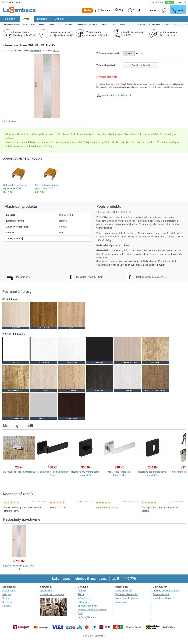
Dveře (27, 19)
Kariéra (6, 598)
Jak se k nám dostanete (52, 594)
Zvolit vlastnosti (141, 65)
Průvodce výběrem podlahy (166, 591)
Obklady (61, 19)
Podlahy (11, 19)
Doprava (82, 591)
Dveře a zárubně (161, 594)
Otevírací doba (47, 591)
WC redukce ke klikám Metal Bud (19, 472)
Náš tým (7, 594)
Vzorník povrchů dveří (163, 598)
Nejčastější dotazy (87, 617)
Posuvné (140, 54)
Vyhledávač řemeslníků (127, 594)
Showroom (103, 10)
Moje (119, 10)
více (157, 2)
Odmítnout (180, 2)
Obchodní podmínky (88, 606)
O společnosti (9, 591)
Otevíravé (129, 54)
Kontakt (151, 10)
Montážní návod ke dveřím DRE (117, 95)
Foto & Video (10, 121)
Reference (7, 602)
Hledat (87, 10)
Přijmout (170, 2)
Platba (81, 594)
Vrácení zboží (84, 598)
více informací (176, 87)
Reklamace (83, 602)
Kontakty (7, 606)
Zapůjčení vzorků (124, 591)
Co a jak (134, 10)
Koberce (43, 19)
